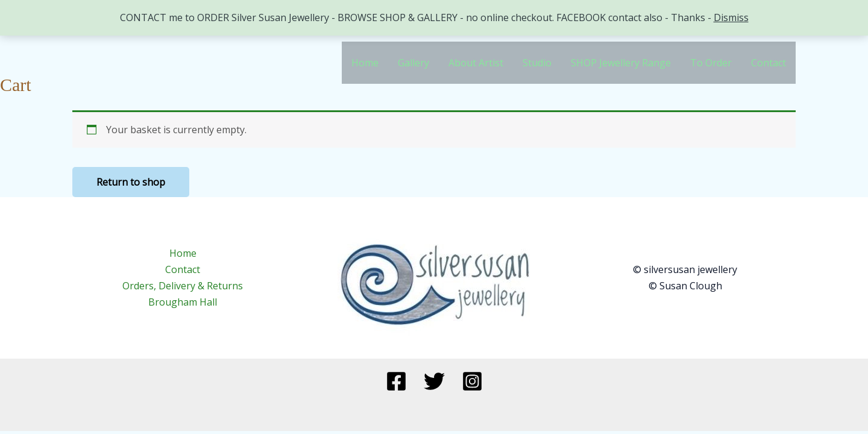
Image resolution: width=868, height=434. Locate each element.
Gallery (414, 63)
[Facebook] (396, 381)
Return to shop (131, 182)
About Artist (476, 63)
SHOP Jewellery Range (621, 63)
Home (365, 63)
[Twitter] (434, 381)
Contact (769, 63)
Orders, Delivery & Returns (183, 286)
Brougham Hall (183, 302)
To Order (711, 63)
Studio (537, 63)
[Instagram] (472, 381)
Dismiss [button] (731, 17)
